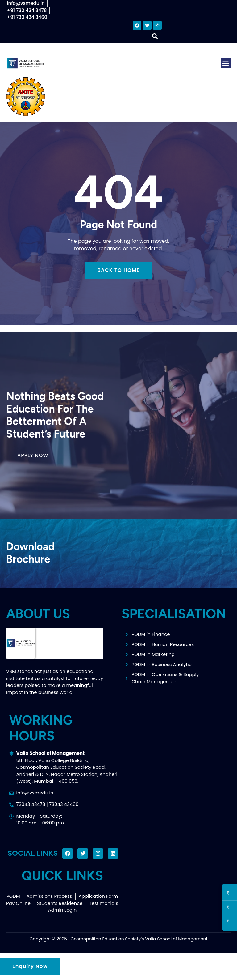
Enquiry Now (30, 966)
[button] (155, 36)
